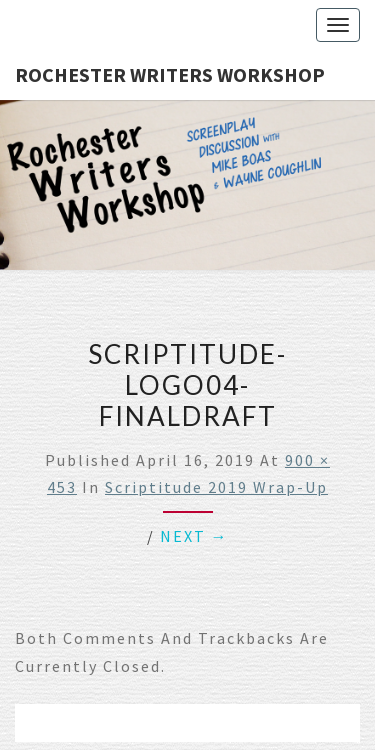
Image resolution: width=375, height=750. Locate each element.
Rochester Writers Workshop (170, 74)
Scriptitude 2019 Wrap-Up (216, 487)
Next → (194, 536)
